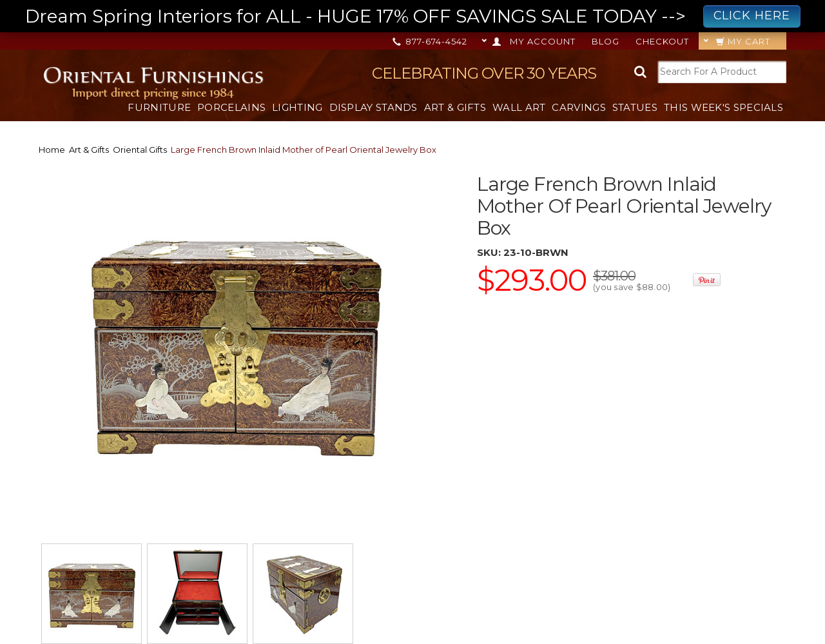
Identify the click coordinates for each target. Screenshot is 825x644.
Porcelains (231, 107)
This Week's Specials (723, 107)
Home (52, 150)
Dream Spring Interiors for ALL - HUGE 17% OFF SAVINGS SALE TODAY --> (413, 16)
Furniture (159, 107)
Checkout (662, 41)
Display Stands (374, 107)
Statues (635, 107)
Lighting (297, 107)
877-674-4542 (431, 41)
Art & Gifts (455, 107)
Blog (606, 41)
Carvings (578, 107)
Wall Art (519, 107)
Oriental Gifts (140, 150)
